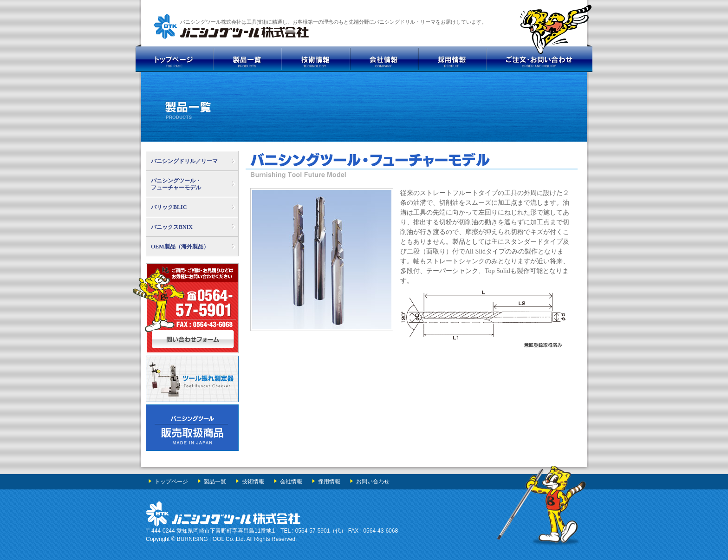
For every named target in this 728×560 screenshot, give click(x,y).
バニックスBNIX (172, 227)
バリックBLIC (169, 207)
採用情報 (329, 482)
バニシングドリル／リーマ (184, 161)
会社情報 (291, 482)
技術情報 (253, 482)
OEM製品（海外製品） (180, 247)
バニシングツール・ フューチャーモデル (176, 184)
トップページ (171, 482)
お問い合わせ (373, 482)
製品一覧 (215, 482)
